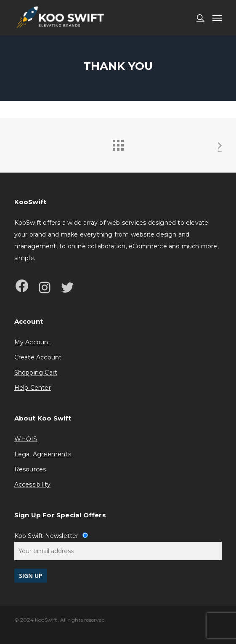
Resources (30, 469)
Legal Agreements (43, 454)
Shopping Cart (36, 373)
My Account (33, 342)
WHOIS (26, 439)
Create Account (38, 357)
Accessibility (33, 484)
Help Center (33, 388)
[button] (217, 18)
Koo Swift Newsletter (51, 536)
